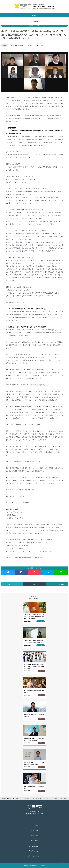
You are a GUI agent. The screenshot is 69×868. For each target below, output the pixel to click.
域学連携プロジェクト (34, 26)
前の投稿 (63, 584)
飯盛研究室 (40, 45)
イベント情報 (34, 825)
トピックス (34, 820)
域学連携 (30, 45)
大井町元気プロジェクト (17, 45)
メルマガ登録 (34, 841)
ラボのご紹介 (34, 836)
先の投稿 (6, 584)
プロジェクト (34, 830)
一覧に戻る (34, 584)
